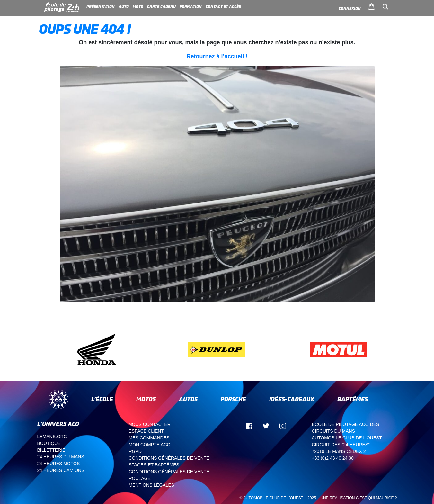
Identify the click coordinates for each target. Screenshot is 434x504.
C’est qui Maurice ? (376, 498)
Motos (146, 399)
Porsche (233, 399)
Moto (138, 7)
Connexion (350, 9)
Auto (124, 7)
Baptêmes (353, 399)
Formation (191, 7)
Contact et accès (223, 7)
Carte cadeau (161, 7)
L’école (102, 399)
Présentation (101, 7)
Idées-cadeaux (292, 399)
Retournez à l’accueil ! (217, 56)
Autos (188, 399)
